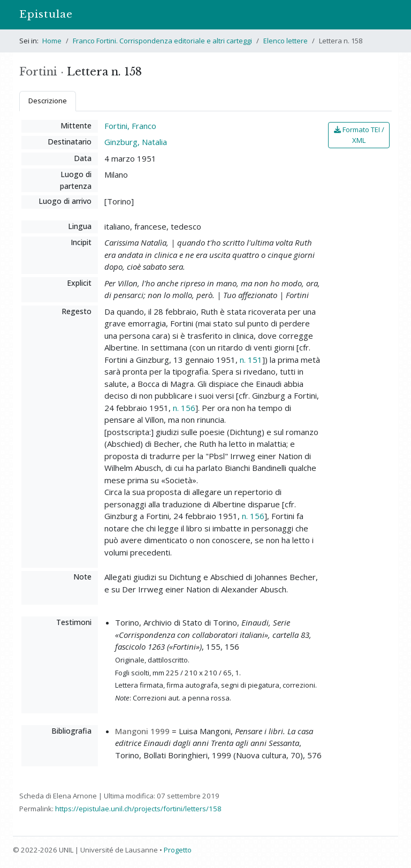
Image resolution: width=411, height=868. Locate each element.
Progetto (178, 850)
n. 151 (251, 360)
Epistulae (46, 14)
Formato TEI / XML (359, 135)
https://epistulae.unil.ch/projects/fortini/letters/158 (138, 809)
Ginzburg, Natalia (136, 142)
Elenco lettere (286, 41)
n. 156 (184, 408)
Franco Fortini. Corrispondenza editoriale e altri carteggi (162, 41)
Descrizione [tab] (48, 101)
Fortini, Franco (130, 126)
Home (52, 41)
